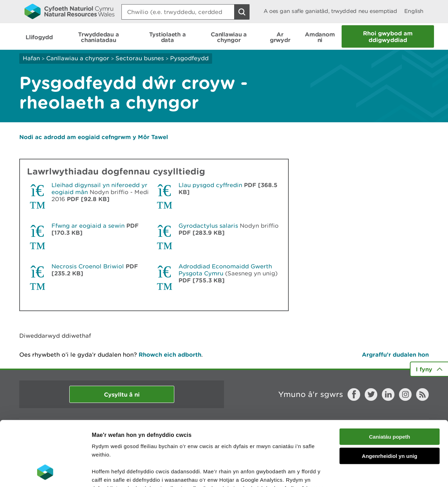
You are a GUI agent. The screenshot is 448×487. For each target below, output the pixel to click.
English (414, 11)
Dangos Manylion (389, 473)
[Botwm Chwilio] (242, 12)
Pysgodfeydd (189, 58)
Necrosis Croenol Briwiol (88, 266)
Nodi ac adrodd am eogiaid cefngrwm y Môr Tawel (94, 137)
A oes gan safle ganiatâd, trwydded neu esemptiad (330, 11)
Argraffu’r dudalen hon (395, 354)
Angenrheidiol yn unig (390, 397)
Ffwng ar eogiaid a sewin (88, 226)
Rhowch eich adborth (170, 354)
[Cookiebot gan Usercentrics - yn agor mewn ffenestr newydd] (45, 473)
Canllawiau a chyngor (78, 58)
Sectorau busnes (140, 58)
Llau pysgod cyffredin (210, 185)
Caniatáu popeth (390, 378)
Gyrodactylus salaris (208, 226)
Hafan (31, 58)
